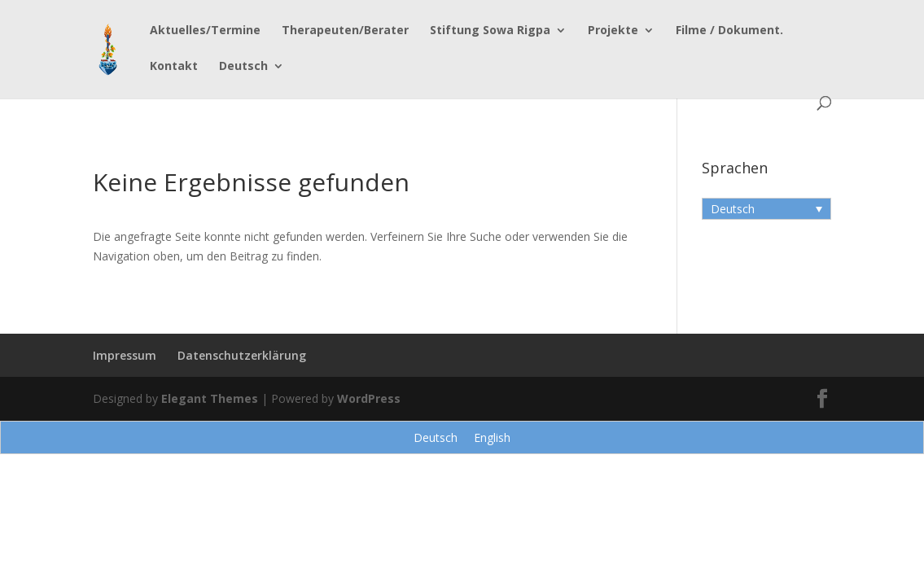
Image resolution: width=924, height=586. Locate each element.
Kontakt (174, 67)
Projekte (613, 31)
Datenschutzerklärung (242, 355)
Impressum (125, 355)
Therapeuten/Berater (345, 31)
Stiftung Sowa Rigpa (490, 31)
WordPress (369, 398)
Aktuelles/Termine (205, 31)
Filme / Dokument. (729, 31)
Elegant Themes (210, 398)
